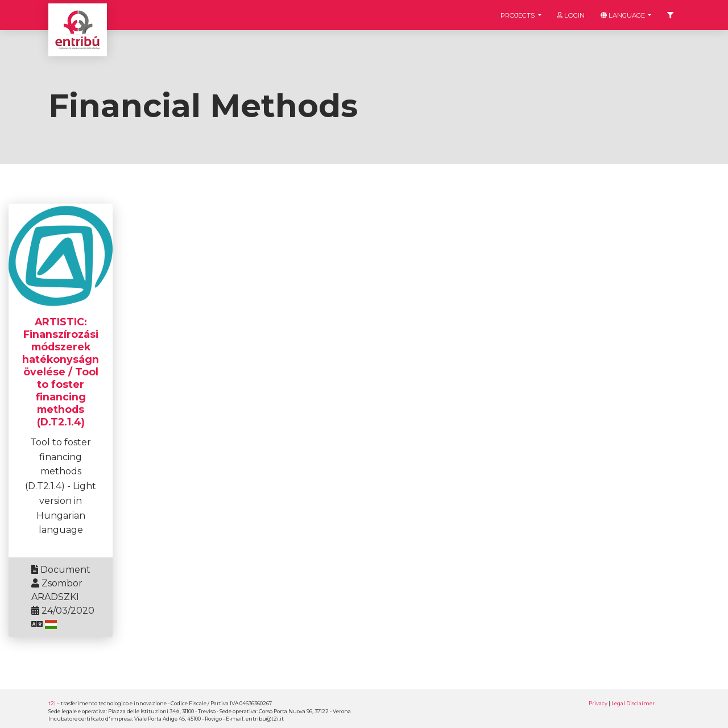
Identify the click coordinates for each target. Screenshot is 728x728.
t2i (52, 703)
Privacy (598, 703)
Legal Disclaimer (633, 703)
